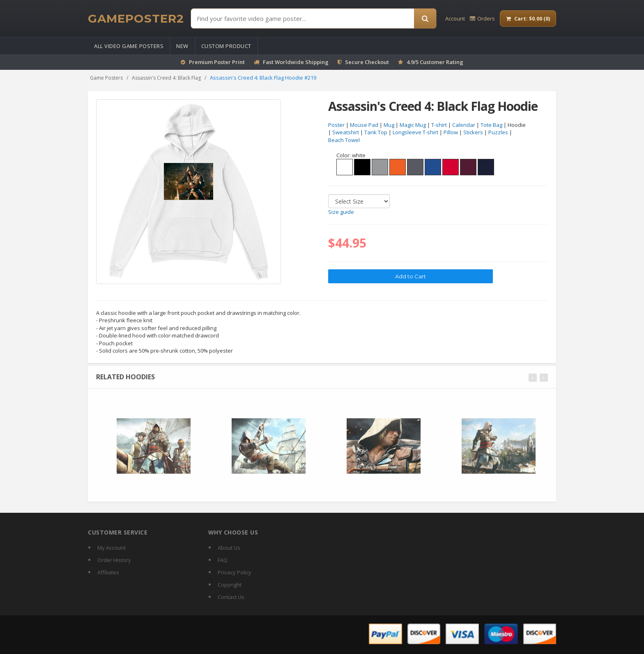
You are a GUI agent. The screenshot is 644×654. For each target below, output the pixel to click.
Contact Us (231, 597)
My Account (112, 548)
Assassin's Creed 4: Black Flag (166, 78)
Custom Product (226, 46)
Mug (389, 125)
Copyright (230, 585)
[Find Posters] (302, 18)
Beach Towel (344, 140)
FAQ (223, 560)
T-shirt (439, 125)
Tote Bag (491, 125)
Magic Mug (413, 125)
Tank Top (376, 133)
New (182, 46)
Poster (336, 125)
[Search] (425, 18)
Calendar (464, 125)
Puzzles (498, 133)
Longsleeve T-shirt (415, 133)
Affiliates (108, 572)
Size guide (341, 212)
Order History (114, 560)
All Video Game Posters (129, 46)
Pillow (451, 133)
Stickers (473, 133)
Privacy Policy (235, 572)
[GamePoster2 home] (136, 18)
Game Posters (106, 78)
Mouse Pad (364, 125)
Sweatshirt (346, 133)
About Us (229, 548)
